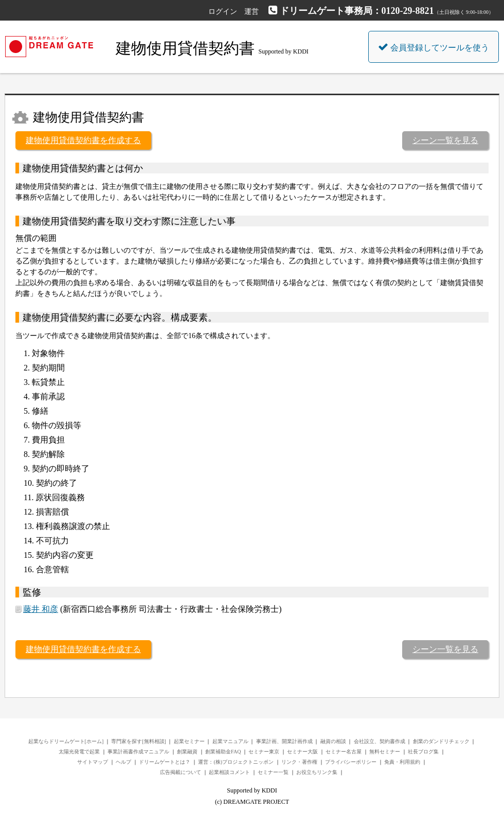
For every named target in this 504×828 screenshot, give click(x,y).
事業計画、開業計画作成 (284, 741)
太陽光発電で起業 (79, 752)
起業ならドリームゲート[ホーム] (66, 741)
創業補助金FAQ (223, 752)
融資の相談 (333, 741)
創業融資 (187, 752)
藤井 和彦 (41, 609)
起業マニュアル (230, 741)
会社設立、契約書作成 (380, 741)
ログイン (223, 12)
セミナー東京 (264, 752)
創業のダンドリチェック (441, 741)
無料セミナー (385, 752)
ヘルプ (123, 762)
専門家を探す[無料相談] (139, 741)
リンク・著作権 (299, 762)
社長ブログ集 (423, 752)
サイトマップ (93, 762)
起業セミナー (189, 741)
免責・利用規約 (402, 762)
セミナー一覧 (273, 772)
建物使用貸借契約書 (185, 48)
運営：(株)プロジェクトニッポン (236, 762)
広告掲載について (181, 772)
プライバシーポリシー (351, 762)
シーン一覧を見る (445, 140)
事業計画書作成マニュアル (138, 752)
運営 (251, 12)
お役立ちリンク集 (317, 772)
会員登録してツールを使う (434, 47)
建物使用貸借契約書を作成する (83, 140)
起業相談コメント (229, 772)
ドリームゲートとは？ (165, 762)
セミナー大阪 (302, 752)
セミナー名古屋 (344, 752)
